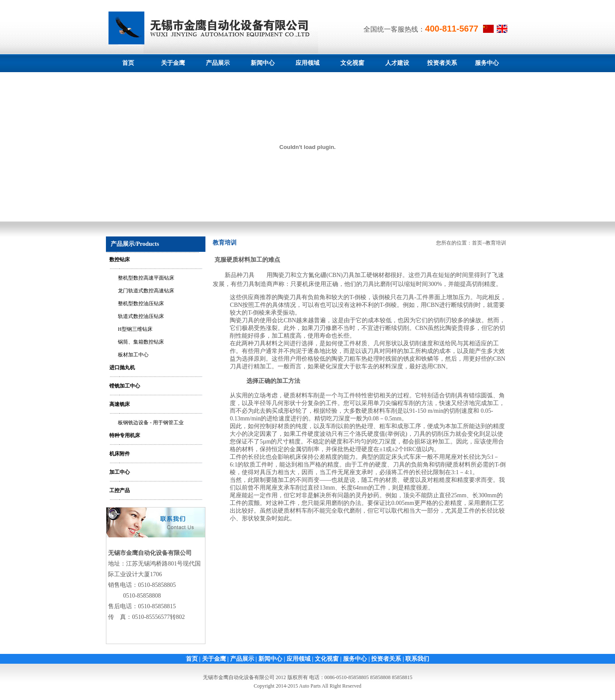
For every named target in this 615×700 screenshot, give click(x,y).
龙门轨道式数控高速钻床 (146, 291)
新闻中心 (263, 63)
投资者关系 (442, 63)
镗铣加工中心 (125, 386)
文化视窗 (352, 63)
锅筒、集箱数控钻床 (141, 342)
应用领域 (307, 63)
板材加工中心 (133, 355)
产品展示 (218, 63)
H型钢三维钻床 (135, 329)
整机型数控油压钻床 (141, 303)
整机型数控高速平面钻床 (146, 278)
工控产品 (120, 490)
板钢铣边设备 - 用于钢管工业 (151, 423)
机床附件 (120, 454)
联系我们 (417, 659)
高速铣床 (120, 404)
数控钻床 (120, 260)
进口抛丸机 (122, 367)
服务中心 (487, 63)
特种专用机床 (125, 435)
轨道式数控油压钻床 (141, 316)
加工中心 (120, 472)
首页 (128, 63)
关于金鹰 (173, 63)
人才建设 (397, 63)
